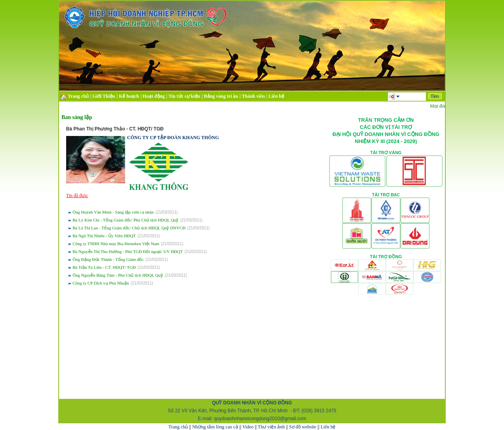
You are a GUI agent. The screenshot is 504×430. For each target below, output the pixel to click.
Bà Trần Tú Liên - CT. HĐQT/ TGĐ (104, 267)
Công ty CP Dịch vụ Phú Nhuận (101, 283)
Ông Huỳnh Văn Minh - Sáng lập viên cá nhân (113, 212)
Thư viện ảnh (271, 427)
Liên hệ (328, 427)
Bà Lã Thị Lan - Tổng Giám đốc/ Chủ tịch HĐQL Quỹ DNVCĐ (129, 228)
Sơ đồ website (303, 427)
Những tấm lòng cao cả (215, 427)
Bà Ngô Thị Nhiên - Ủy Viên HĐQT (104, 236)
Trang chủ (178, 427)
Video (248, 427)
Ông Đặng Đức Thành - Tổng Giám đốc (108, 259)
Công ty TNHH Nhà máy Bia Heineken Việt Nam (116, 244)
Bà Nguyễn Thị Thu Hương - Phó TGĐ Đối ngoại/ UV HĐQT (128, 251)
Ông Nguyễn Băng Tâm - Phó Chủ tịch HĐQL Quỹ (118, 275)
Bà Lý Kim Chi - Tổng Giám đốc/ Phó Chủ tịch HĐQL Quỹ (125, 220)
